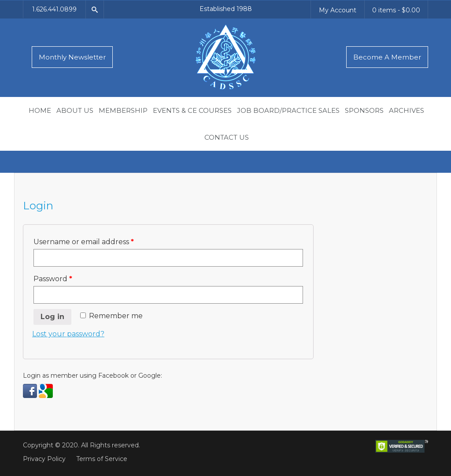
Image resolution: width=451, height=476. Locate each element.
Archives (407, 110)
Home (40, 110)
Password (53, 279)
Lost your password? (68, 334)
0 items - (396, 10)
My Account (338, 10)
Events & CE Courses (192, 110)
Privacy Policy (44, 459)
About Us (75, 110)
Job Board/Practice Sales (288, 110)
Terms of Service (102, 459)
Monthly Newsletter (72, 57)
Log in (52, 317)
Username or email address (84, 242)
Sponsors (364, 110)
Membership (123, 110)
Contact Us (227, 137)
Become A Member (387, 57)
